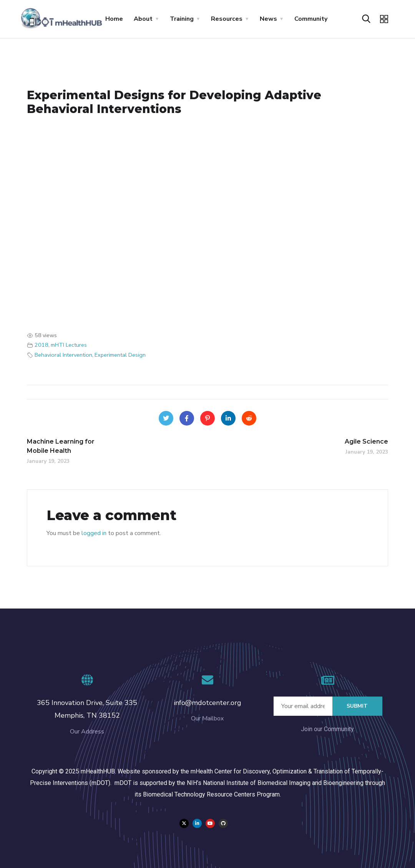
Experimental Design (120, 355)
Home (114, 19)
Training (182, 19)
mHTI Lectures (69, 345)
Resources (227, 19)
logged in (94, 533)
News (268, 19)
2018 (41, 345)
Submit (357, 706)
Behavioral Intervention (63, 355)
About (143, 19)
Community (311, 19)
